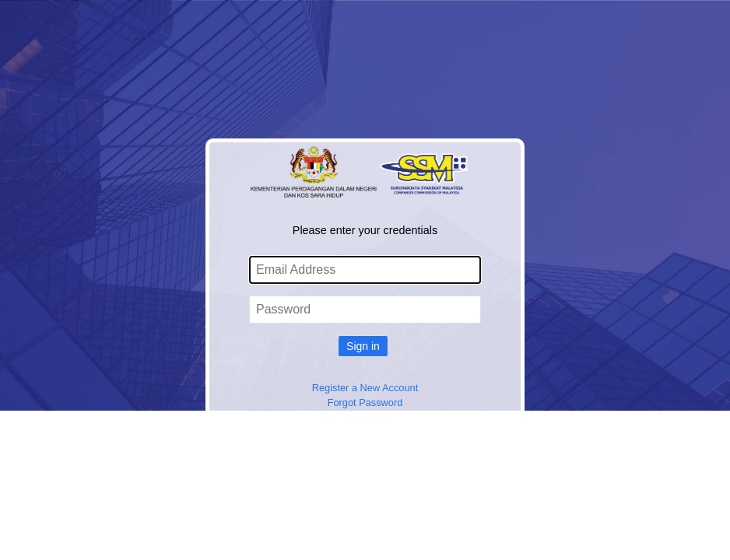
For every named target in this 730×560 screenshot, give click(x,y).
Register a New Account (365, 388)
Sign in (363, 346)
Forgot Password (365, 402)
